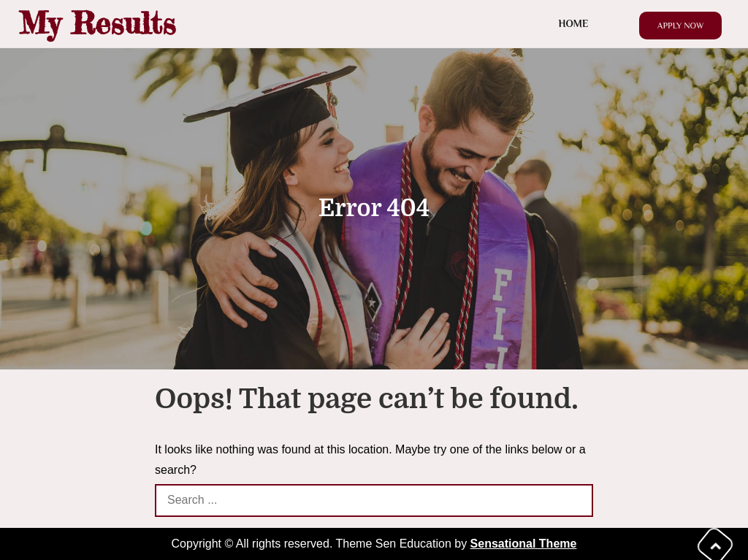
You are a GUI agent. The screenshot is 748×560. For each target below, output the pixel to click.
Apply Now (681, 26)
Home (574, 23)
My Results (97, 23)
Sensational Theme (524, 544)
